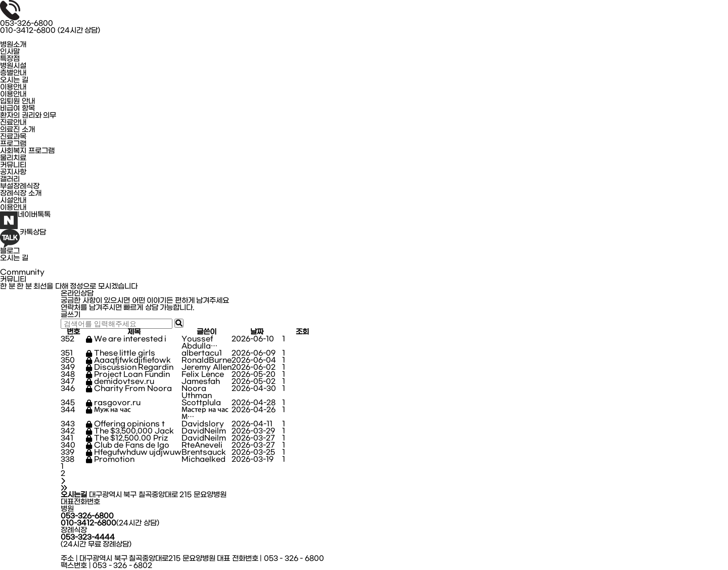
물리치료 (13, 158)
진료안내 (13, 123)
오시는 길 (14, 80)
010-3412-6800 (50, 31)
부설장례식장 (20, 187)
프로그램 (13, 144)
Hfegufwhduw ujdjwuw (134, 453)
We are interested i (126, 339)
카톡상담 (23, 238)
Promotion (110, 460)
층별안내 (13, 73)
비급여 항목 (17, 109)
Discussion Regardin (130, 368)
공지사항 (13, 172)
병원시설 (13, 66)
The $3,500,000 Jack (130, 431)
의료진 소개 (17, 130)
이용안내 (13, 87)
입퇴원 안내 (17, 102)
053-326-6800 (27, 24)
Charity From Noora (129, 389)
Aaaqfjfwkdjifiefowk (128, 361)
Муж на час (108, 410)
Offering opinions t (125, 424)
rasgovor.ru (113, 403)
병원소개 (13, 45)
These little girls (121, 354)
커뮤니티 (13, 165)
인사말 (10, 52)
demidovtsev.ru (120, 382)
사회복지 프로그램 (27, 151)
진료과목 (13, 137)
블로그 (10, 251)
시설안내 (13, 201)
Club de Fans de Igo (128, 446)
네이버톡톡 (25, 220)
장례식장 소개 (21, 194)
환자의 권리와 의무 (28, 116)
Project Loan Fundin (128, 375)
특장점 (10, 59)
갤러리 (10, 180)
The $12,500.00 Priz (127, 439)
